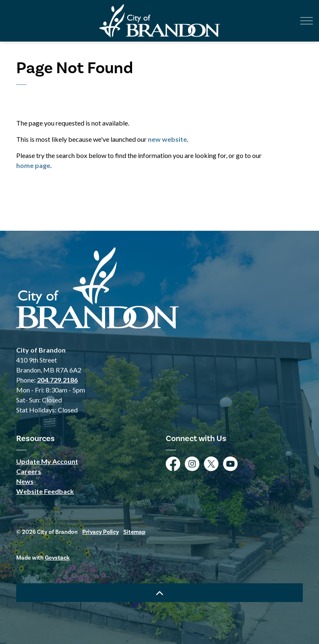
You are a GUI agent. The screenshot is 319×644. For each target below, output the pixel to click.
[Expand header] (307, 21)
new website (167, 139)
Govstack (57, 558)
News (25, 481)
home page (33, 165)
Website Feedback (45, 491)
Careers (29, 471)
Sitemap (134, 532)
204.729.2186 (57, 380)
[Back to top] (159, 593)
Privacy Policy (101, 532)
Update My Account (47, 461)
